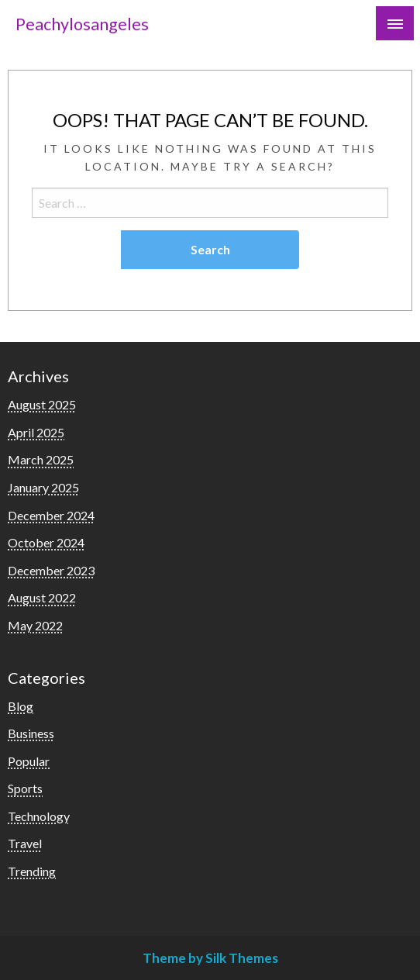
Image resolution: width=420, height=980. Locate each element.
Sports (25, 788)
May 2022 (35, 625)
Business (31, 733)
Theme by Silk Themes (210, 958)
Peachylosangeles (82, 24)
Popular (29, 761)
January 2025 (43, 487)
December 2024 (51, 515)
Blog (21, 706)
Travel (25, 843)
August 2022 (42, 597)
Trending (32, 871)
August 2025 (42, 404)
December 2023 (51, 570)
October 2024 (46, 542)
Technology (39, 816)
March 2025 (41, 459)
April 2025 (36, 432)
